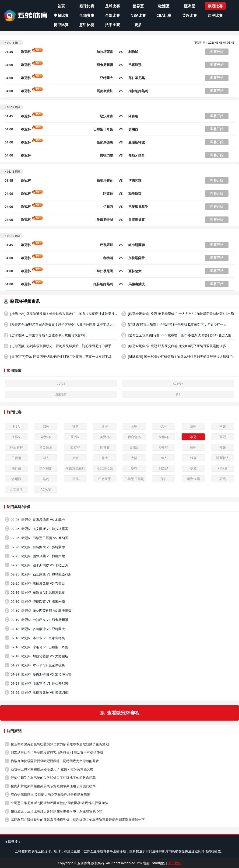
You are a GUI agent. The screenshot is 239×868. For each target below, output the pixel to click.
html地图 (158, 863)
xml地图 (143, 863)
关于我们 (175, 863)
